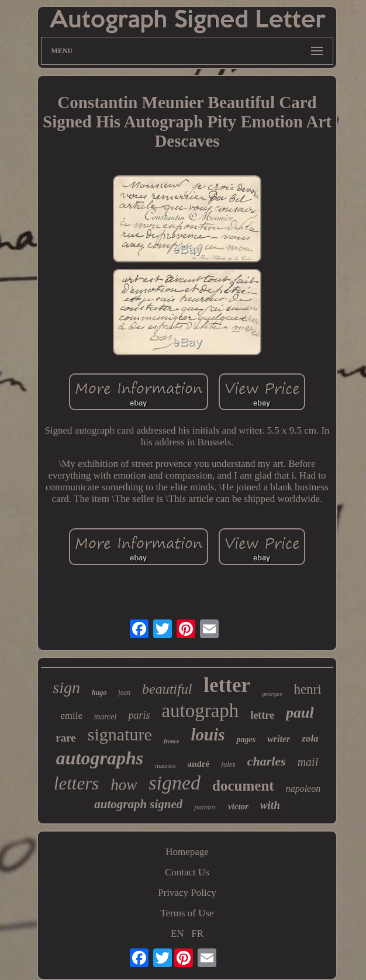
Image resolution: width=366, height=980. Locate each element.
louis (208, 735)
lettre (262, 715)
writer (279, 739)
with (270, 805)
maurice (165, 766)
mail (308, 762)
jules (228, 764)
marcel (105, 717)
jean (124, 692)
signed (175, 783)
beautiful (167, 689)
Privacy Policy (187, 893)
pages (246, 740)
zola (310, 738)
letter (227, 685)
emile (71, 716)
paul (300, 713)
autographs (100, 758)
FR (197, 934)
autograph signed (138, 804)
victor (238, 806)
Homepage (187, 852)
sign (66, 688)
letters (77, 783)
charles (267, 761)
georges (272, 694)
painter (205, 807)
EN (177, 934)
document (243, 786)
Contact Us (187, 872)
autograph (200, 711)
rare (65, 738)
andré (199, 764)
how (124, 785)
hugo (99, 692)
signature (120, 734)
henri (307, 689)
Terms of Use (187, 913)
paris (139, 715)
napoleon (303, 789)
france (172, 741)
